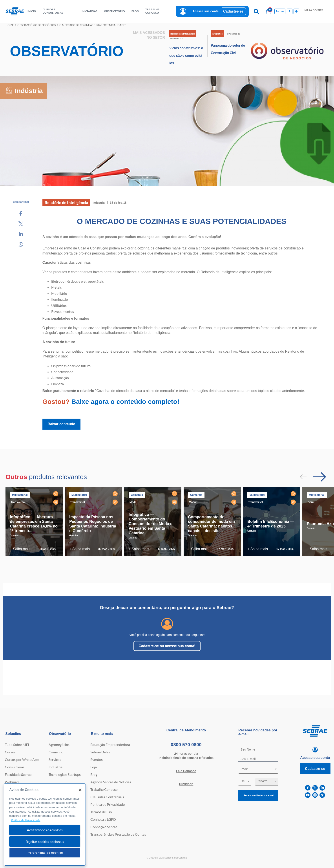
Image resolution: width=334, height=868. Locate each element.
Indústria (56, 767)
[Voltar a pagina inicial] (15, 11)
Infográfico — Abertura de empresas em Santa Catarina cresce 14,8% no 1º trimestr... (34, 524)
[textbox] (260, 769)
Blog (94, 774)
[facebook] (308, 788)
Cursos (10, 752)
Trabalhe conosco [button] (152, 11)
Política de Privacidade (108, 804)
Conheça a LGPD (103, 819)
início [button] (32, 11)
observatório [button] (114, 11)
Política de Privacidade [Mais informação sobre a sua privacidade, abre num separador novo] (26, 820)
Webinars (12, 782)
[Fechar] (80, 790)
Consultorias (15, 767)
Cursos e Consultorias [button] (53, 11)
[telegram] (322, 795)
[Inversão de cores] (296, 11)
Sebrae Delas (100, 752)
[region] (45, 825)
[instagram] (315, 795)
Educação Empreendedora (110, 744)
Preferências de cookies (45, 853)
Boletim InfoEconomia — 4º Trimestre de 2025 (271, 524)
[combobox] (258, 770)
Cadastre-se (233, 11)
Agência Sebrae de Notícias (111, 782)
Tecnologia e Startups (65, 774)
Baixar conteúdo (61, 424)
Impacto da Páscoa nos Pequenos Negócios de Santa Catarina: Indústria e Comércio (93, 524)
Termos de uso (101, 812)
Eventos (97, 759)
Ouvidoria (186, 784)
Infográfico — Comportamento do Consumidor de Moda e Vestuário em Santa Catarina (151, 524)
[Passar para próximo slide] (319, 477)
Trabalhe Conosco (104, 789)
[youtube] (308, 795)
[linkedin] (322, 788)
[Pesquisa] (256, 11)
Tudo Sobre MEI (17, 744)
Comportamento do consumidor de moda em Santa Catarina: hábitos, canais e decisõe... (211, 524)
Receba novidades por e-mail (259, 796)
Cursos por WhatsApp (22, 759)
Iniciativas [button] (89, 11)
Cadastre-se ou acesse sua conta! (167, 646)
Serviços (55, 759)
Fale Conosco (186, 771)
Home (10, 25)
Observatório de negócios (37, 25)
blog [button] (135, 11)
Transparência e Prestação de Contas (118, 834)
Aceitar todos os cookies (45, 830)
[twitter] (315, 788)
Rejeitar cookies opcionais (45, 841)
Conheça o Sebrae (104, 827)
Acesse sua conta (206, 11)
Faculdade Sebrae (18, 774)
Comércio (56, 752)
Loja (94, 767)
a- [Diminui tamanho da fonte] (282, 11)
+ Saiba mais (20, 549)
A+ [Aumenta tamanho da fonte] (277, 11)
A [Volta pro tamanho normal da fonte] (289, 11)
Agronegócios (59, 744)
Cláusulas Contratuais (107, 797)
